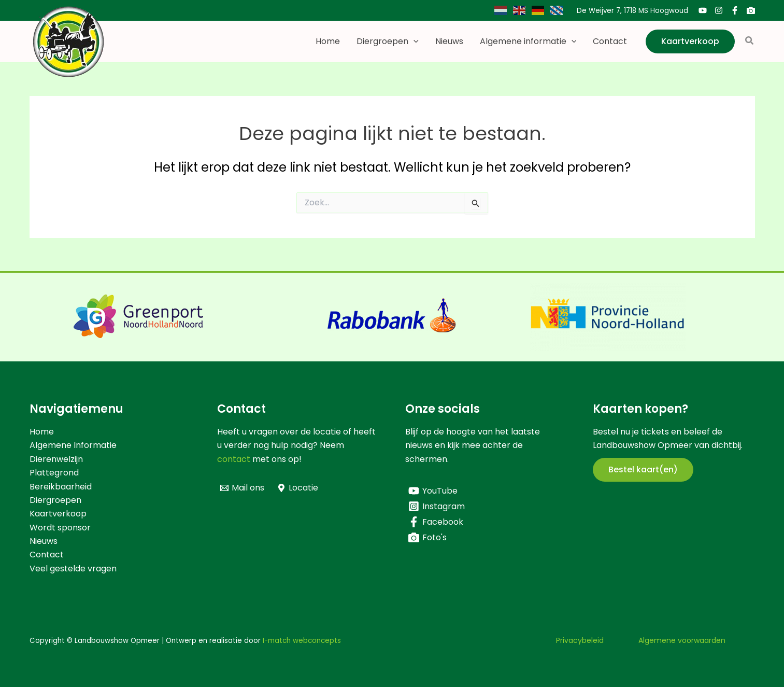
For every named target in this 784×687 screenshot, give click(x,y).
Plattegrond (54, 473)
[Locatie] (298, 488)
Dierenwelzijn (56, 459)
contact (234, 459)
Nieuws (449, 41)
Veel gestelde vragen (73, 569)
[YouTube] (703, 10)
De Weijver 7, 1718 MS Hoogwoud (632, 11)
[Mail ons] (243, 488)
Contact (610, 41)
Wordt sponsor (60, 528)
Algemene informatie (528, 41)
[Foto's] (751, 10)
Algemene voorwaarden (682, 640)
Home (328, 41)
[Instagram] (719, 10)
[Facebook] (735, 10)
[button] (414, 41)
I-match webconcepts (302, 641)
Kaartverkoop (58, 514)
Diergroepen (388, 41)
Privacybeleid (580, 640)
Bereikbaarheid (61, 487)
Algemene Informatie (73, 445)
